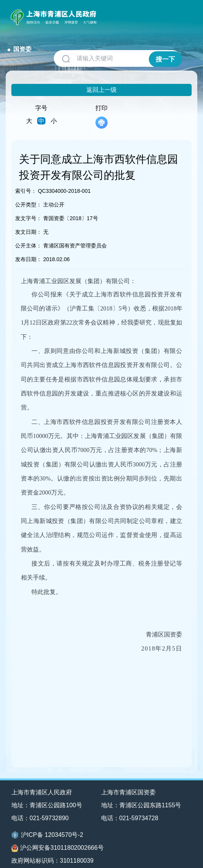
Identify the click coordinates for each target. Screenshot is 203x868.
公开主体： (28, 236)
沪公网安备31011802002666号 (58, 839)
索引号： (26, 182)
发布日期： (28, 250)
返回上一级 (101, 81)
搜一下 (165, 50)
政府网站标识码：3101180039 (52, 852)
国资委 (114, 14)
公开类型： (28, 195)
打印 (101, 108)
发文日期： (28, 223)
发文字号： (28, 209)
